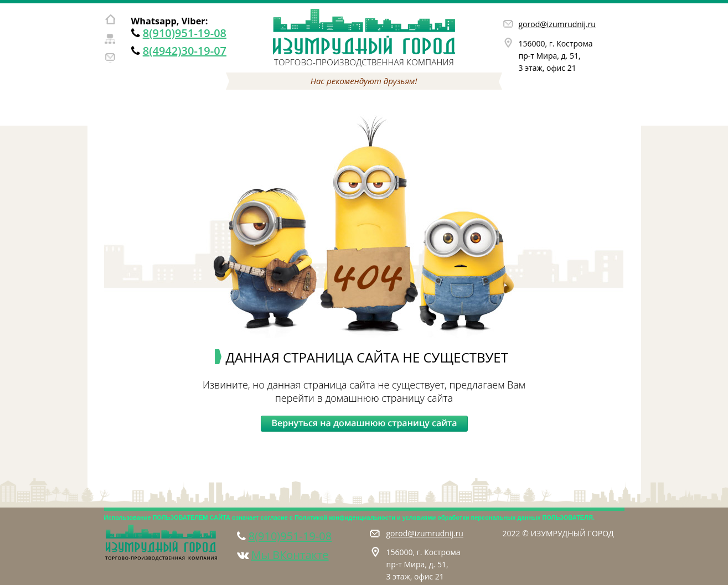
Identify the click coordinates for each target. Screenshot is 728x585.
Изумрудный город (364, 32)
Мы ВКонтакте (290, 555)
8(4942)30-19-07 (185, 51)
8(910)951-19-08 (185, 33)
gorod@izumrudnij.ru (557, 24)
